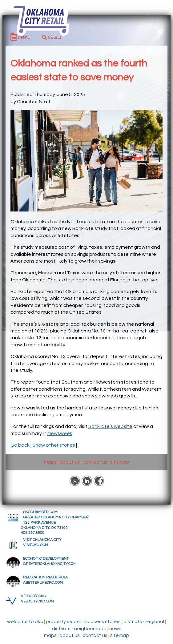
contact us (95, 462)
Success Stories (103, 622)
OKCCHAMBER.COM (40, 512)
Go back (20, 445)
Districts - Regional (144, 622)
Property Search (64, 622)
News (115, 629)
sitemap (120, 462)
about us (70, 462)
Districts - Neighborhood (79, 629)
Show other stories (54, 445)
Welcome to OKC (25, 622)
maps (50, 462)
